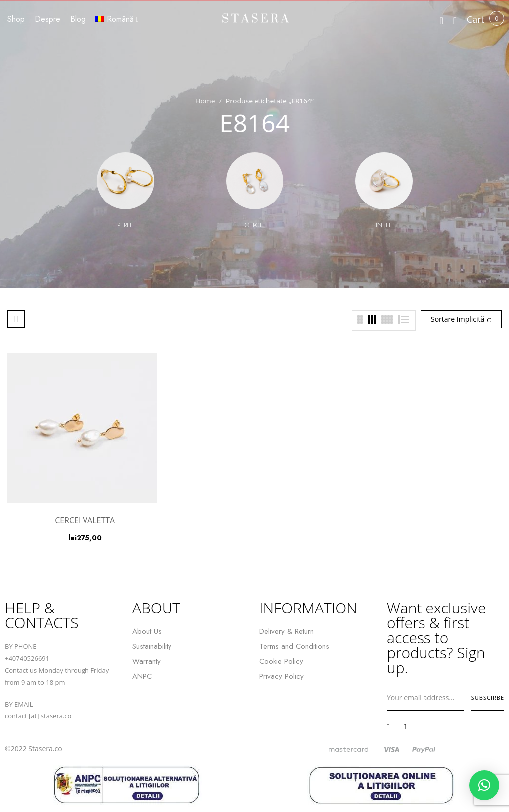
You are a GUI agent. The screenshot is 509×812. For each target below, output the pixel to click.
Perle (125, 225)
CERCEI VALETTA (85, 520)
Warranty (146, 661)
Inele (384, 225)
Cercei (255, 225)
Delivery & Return (287, 631)
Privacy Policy (282, 676)
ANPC (142, 676)
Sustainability (152, 646)
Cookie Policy (281, 661)
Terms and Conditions (294, 646)
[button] (475, 20)
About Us (147, 631)
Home (205, 101)
